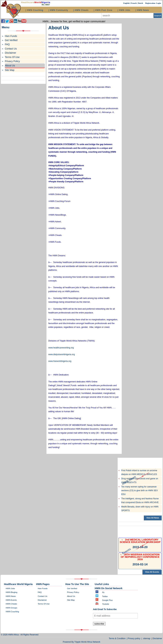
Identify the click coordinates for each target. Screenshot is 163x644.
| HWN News (142, 10)
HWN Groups (11, 608)
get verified (72, 588)
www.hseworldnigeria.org (60, 361)
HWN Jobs (10, 588)
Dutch (141, 3)
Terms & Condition (118, 638)
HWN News (11, 596)
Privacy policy (73, 592)
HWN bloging (11, 592)
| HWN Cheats (81, 10)
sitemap (147, 638)
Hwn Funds (43, 588)
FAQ (40, 592)
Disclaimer (157, 638)
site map (71, 600)
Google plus (107, 600)
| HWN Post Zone (103, 10)
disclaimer (42, 600)
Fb (103, 592)
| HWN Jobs (124, 10)
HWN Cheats (11, 604)
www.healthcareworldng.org (61, 348)
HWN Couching (12, 612)
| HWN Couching (34, 10)
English (127, 3)
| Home (16, 10)
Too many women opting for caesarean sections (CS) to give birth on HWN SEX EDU (139, 491)
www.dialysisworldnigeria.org (61, 354)
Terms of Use (44, 604)
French (134, 3)
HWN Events (11, 600)
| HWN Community (58, 10)
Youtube (106, 604)
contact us (43, 596)
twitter (105, 596)
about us (71, 596)
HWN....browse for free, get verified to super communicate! (74, 21)
